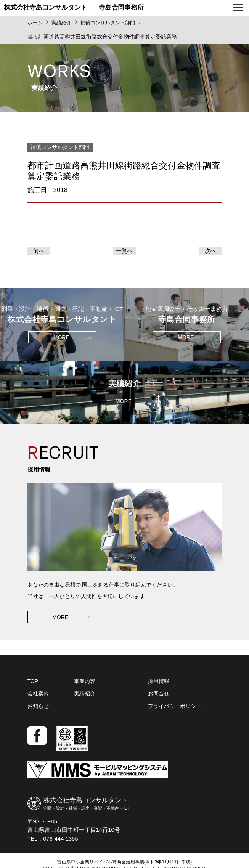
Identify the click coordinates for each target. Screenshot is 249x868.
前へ (39, 252)
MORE (60, 618)
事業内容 (85, 683)
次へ (210, 252)
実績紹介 (85, 695)
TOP (33, 683)
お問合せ (159, 695)
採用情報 (159, 683)
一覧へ (124, 252)
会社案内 (38, 695)
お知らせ (38, 708)
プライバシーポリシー (175, 708)
